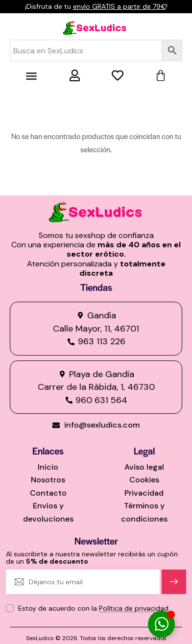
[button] (31, 76)
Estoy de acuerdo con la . (94, 608)
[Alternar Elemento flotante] (161, 624)
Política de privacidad (134, 608)
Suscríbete (174, 586)
